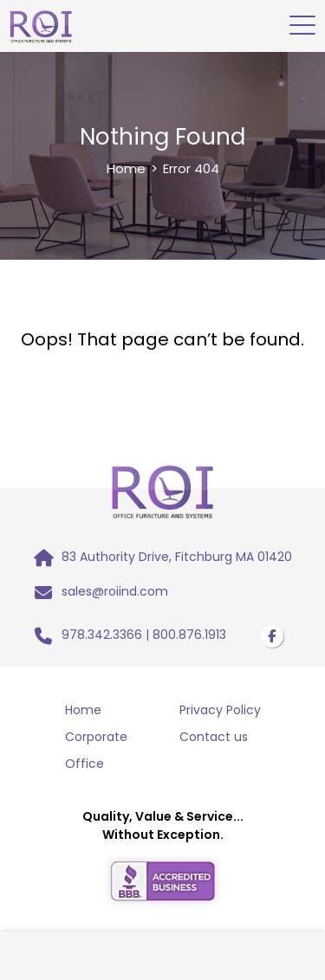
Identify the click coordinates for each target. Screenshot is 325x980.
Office (84, 764)
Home (126, 168)
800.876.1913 (189, 635)
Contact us (214, 737)
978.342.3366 (102, 635)
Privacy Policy (220, 710)
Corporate (96, 737)
